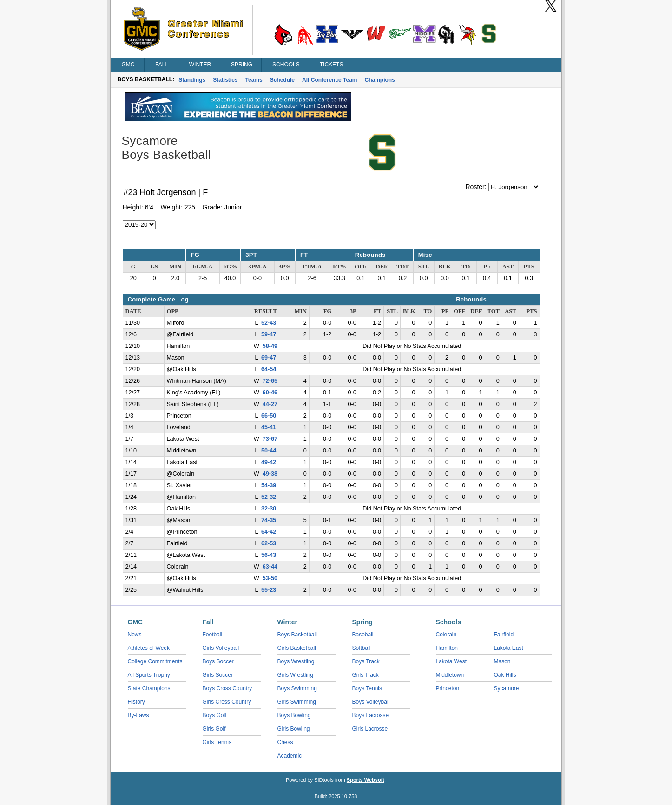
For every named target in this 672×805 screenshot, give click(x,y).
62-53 (269, 543)
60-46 (270, 393)
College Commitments (155, 661)
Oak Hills (505, 675)
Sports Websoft (366, 780)
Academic (290, 756)
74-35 (269, 520)
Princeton (448, 688)
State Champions (149, 688)
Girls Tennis (217, 742)
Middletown (450, 675)
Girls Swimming (297, 702)
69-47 (269, 358)
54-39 (269, 485)
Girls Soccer (218, 675)
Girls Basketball (297, 648)
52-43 (269, 323)
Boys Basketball (297, 635)
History (136, 702)
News (135, 635)
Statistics (225, 80)
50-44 (269, 451)
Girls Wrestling (296, 675)
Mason (502, 661)
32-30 (269, 509)
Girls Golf (214, 729)
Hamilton (447, 648)
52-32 (269, 497)
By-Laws (138, 715)
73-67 (270, 439)
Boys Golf (215, 715)
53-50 (270, 578)
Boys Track (366, 661)
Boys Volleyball (371, 702)
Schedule (282, 80)
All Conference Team (329, 80)
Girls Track (366, 675)
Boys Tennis (367, 688)
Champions (380, 80)
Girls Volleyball (221, 648)
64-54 (269, 369)
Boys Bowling (294, 715)
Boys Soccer (218, 661)
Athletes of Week (149, 648)
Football (213, 635)
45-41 (269, 427)
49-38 (270, 474)
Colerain (446, 635)
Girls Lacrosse (370, 729)
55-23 (269, 590)
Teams (254, 80)
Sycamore (507, 688)
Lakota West (451, 661)
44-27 (270, 404)
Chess (285, 742)
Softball (362, 648)
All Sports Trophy (149, 675)
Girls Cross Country (227, 702)
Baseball (363, 635)
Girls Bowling (294, 729)
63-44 (270, 567)
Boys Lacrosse (371, 715)
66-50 (269, 416)
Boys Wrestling (296, 661)
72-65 (270, 381)
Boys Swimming (297, 688)
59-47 (269, 334)
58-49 (270, 346)
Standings (192, 80)
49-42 (269, 462)
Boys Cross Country (227, 688)
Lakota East (509, 648)
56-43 (269, 555)
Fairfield (504, 635)
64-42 (269, 532)
